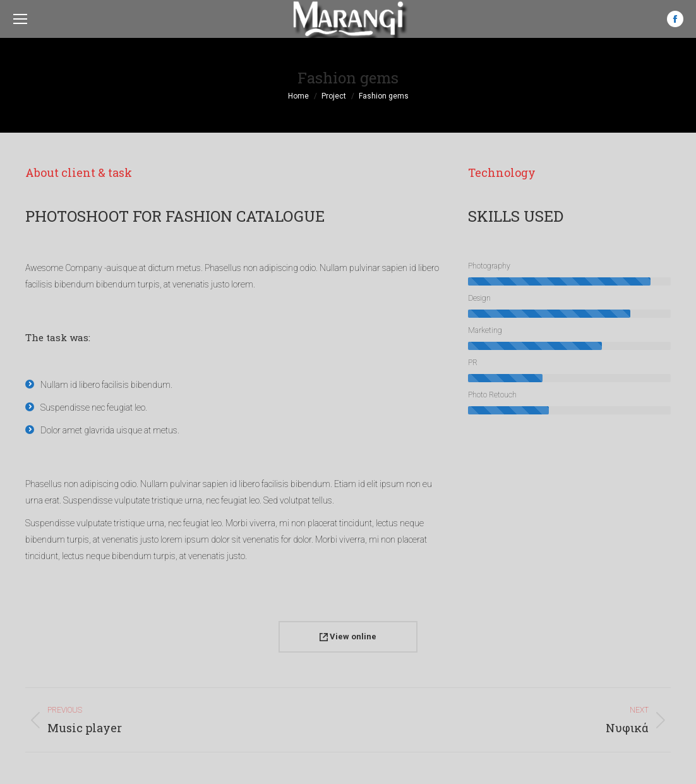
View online (348, 636)
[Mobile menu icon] (20, 19)
